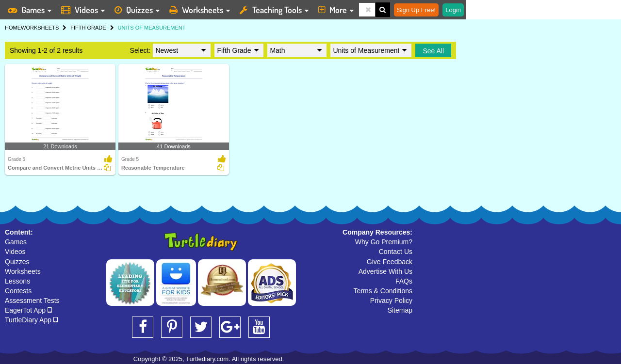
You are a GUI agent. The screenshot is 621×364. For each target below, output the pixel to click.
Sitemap (400, 310)
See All (433, 51)
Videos (15, 252)
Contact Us (396, 252)
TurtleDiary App (31, 320)
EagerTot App (28, 310)
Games (16, 242)
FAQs (404, 281)
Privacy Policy (391, 301)
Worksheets (23, 271)
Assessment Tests (32, 301)
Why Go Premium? (384, 242)
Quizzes (17, 262)
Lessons (17, 281)
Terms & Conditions (383, 291)
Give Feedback (390, 262)
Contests (18, 291)
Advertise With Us (385, 271)
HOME (13, 28)
